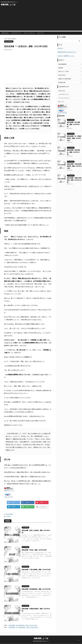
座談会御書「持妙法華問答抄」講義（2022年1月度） (23, 625)
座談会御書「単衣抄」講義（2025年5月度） (35, 550)
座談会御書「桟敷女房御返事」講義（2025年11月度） (74, 180)
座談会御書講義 (9, 514)
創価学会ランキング (9, 491)
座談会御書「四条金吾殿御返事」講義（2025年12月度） (74, 166)
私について (41, 33)
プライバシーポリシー (30, 33)
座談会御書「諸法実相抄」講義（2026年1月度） (73, 152)
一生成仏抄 (8, 516)
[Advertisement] (41, 19)
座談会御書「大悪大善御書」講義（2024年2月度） (37, 570)
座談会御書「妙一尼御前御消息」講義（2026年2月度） (74, 138)
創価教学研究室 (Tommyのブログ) (67, 52)
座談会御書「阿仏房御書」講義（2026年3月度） (73, 124)
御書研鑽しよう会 (8, 5)
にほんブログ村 (8, 497)
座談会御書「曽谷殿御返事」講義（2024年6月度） (37, 589)
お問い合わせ (5, 33)
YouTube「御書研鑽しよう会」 (66, 56)
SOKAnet (60, 48)
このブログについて (16, 33)
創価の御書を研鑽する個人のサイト (41, 641)
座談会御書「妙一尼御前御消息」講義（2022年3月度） (24, 627)
